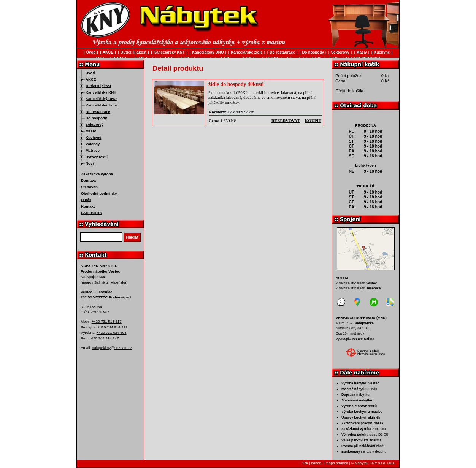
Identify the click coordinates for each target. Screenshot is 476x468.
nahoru (317, 463)
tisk (305, 463)
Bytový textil (97, 157)
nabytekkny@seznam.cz (112, 348)
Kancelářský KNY (101, 92)
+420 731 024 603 (112, 332)
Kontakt (88, 206)
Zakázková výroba (97, 174)
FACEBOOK (91, 213)
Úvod (90, 73)
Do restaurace (98, 112)
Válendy (93, 144)
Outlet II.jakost (98, 86)
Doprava (88, 180)
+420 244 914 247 (104, 338)
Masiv (91, 131)
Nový (90, 163)
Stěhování (90, 187)
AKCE (91, 79)
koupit (313, 121)
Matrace (93, 150)
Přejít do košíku (350, 91)
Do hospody (96, 118)
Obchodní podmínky (99, 193)
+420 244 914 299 (112, 327)
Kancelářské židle (101, 105)
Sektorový (94, 125)
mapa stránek (337, 463)
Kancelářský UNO (101, 99)
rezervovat (286, 121)
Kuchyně (93, 137)
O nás (86, 200)
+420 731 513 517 (107, 321)
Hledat (132, 237)
